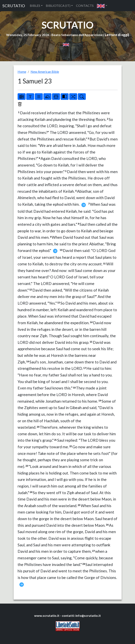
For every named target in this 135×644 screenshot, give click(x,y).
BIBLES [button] (35, 6)
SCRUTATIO (14, 6)
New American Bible (45, 72)
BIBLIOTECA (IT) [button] (58, 6)
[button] (102, 6)
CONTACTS (85, 6)
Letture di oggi (116, 35)
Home (22, 72)
